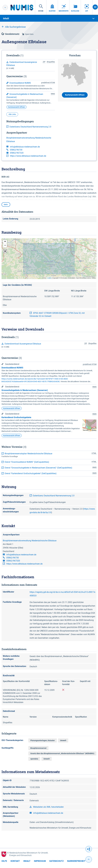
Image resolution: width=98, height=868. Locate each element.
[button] (5, 242)
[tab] (49, 18)
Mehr (6, 205)
